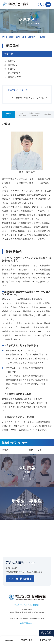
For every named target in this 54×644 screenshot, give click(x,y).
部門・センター (37, 450)
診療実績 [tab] (48, 114)
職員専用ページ (27, 623)
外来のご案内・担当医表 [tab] (35, 114)
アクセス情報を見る (21, 579)
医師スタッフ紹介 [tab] (22, 114)
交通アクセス (27, 640)
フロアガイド (45, 640)
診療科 (5, 450)
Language (9, 640)
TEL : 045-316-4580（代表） (27, 605)
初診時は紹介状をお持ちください (31, 98)
